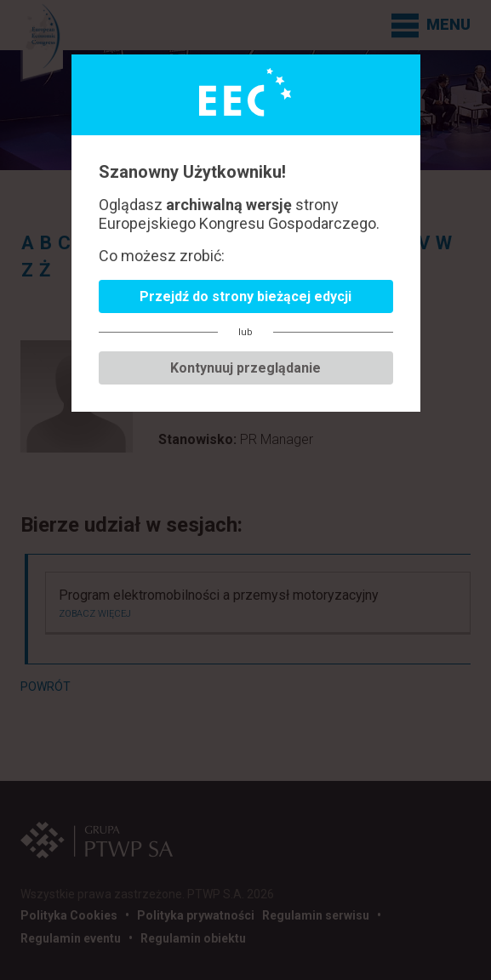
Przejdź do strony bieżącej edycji (245, 296)
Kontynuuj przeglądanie (245, 368)
